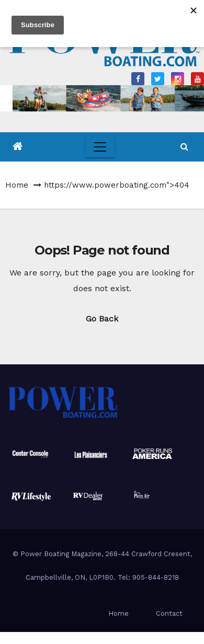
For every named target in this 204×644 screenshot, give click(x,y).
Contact (169, 613)
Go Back (102, 319)
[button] (184, 147)
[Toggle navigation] (100, 147)
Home (17, 185)
